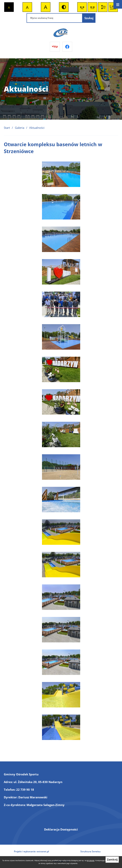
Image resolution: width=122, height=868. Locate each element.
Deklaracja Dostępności (61, 829)
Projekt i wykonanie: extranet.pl (31, 851)
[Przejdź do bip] (55, 47)
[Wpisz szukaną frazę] (55, 18)
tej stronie (91, 861)
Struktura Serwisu (90, 851)
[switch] (82, 7)
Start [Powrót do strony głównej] (7, 128)
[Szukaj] (89, 18)
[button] (61, 186)
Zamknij (112, 860)
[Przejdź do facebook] (67, 47)
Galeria (20, 128)
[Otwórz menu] (118, 4)
